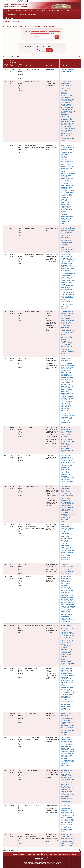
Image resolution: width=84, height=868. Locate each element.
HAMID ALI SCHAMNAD (66, 110)
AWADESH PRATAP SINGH (66, 155)
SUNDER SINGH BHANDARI (66, 164)
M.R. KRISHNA (65, 509)
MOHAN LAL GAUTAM (67, 249)
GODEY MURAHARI (66, 198)
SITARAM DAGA (65, 268)
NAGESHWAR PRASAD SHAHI (67, 321)
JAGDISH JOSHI (69, 694)
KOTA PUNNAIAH (66, 430)
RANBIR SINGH (68, 348)
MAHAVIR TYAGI (65, 201)
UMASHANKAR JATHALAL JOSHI (67, 339)
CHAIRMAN (64, 144)
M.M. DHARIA (70, 123)
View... (79, 70)
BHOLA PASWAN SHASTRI (65, 359)
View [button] (19, 11)
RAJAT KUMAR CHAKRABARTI (67, 288)
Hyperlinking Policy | (55, 854)
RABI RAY (63, 727)
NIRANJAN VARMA (66, 97)
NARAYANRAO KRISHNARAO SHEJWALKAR (65, 215)
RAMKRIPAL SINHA (66, 776)
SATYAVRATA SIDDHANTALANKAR (66, 240)
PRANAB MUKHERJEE (66, 243)
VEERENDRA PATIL (66, 798)
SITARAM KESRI (65, 424)
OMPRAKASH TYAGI (66, 620)
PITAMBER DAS (70, 281)
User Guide (29, 11)
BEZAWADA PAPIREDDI (67, 419)
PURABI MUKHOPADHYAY (65, 117)
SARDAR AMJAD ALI (66, 610)
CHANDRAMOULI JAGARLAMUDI (65, 546)
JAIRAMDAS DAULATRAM (64, 415)
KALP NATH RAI (65, 741)
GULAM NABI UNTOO (66, 298)
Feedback (12, 15)
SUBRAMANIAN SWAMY (67, 726)
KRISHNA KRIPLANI (66, 811)
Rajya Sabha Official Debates (11, 21)
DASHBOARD (41, 11)
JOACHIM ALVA (65, 412)
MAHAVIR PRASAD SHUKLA (67, 390)
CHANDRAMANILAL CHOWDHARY (66, 747)
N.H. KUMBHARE (64, 307)
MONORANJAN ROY (66, 778)
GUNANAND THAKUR (66, 398)
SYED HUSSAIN (65, 205)
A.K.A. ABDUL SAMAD (67, 781)
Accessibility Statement (70, 854)
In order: (48, 47)
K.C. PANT (63, 504)
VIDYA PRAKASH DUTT (67, 287)
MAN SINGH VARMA (66, 263)
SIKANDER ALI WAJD (66, 817)
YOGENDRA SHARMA (66, 615)
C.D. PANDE (71, 365)
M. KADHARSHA (65, 797)
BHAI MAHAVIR (65, 256)
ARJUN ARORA (70, 148)
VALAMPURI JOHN (66, 679)
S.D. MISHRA (64, 512)
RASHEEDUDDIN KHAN (67, 70)
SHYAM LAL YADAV (66, 166)
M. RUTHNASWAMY (65, 285)
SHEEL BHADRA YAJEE (67, 100)
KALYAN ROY (64, 636)
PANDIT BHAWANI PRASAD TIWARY (66, 371)
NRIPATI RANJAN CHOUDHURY (68, 261)
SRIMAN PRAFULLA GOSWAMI (66, 825)
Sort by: (26, 47)
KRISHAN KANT (65, 616)
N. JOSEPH (69, 497)
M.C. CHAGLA (64, 125)
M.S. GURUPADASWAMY (66, 195)
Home (11, 11)
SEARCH (9, 18)
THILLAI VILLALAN (65, 91)
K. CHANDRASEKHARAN (67, 169)
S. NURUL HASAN (65, 82)
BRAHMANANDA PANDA (67, 274)
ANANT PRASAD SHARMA (67, 217)
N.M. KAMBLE (64, 755)
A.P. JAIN (63, 123)
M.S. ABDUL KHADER (66, 629)
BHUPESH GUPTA (65, 83)
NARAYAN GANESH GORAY (65, 88)
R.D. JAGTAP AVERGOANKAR (65, 765)
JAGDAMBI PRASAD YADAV (66, 259)
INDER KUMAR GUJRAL (67, 269)
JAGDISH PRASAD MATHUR (67, 784)
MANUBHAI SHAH (65, 835)
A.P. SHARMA (69, 96)
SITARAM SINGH (65, 251)
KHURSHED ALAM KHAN (67, 653)
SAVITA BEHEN (69, 845)
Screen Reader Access (9, 1)
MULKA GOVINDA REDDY (67, 102)
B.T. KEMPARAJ (66, 435)
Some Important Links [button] (27, 15)
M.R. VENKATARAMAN (65, 472)
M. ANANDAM (64, 577)
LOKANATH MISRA (66, 71)
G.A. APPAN (69, 277)
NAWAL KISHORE (65, 227)
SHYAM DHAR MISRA (66, 113)
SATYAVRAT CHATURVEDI (64, 172)
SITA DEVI (68, 461)
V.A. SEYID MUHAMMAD (67, 567)
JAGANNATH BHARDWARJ (64, 649)
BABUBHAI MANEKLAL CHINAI (67, 416)
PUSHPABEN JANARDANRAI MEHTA (67, 178)
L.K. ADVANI (64, 312)
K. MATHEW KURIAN (66, 296)
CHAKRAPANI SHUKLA (67, 613)
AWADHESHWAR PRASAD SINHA (68, 129)
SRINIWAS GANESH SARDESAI (67, 174)
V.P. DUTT (67, 843)
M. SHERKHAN (64, 93)
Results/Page (36, 50)
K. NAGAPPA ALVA (67, 655)
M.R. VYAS (63, 705)
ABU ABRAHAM (65, 442)
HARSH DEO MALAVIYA (67, 465)
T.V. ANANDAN (65, 305)
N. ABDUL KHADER (66, 392)
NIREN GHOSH (65, 199)
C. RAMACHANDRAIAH (67, 293)
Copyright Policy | (42, 854)
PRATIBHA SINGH (65, 384)
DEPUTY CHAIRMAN (66, 85)
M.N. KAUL (63, 163)
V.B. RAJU (63, 153)
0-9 (31, 32)
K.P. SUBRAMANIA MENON (67, 266)
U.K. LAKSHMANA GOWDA (67, 700)
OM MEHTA (64, 140)
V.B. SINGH (71, 272)
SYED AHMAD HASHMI (66, 756)
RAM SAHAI (71, 111)
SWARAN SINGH (65, 99)
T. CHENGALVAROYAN (67, 167)
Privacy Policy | (31, 854)
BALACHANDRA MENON (67, 291)
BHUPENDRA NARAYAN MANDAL (67, 505)
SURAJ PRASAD (65, 462)
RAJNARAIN (64, 149)
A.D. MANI (63, 243)
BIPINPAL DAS (64, 265)
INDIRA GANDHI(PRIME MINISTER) (65, 208)
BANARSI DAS (68, 376)
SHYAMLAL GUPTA (66, 713)
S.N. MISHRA (64, 180)
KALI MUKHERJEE (69, 675)
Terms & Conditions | (18, 854)
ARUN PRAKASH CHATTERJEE (67, 121)
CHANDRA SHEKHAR (65, 133)
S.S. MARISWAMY (67, 119)
